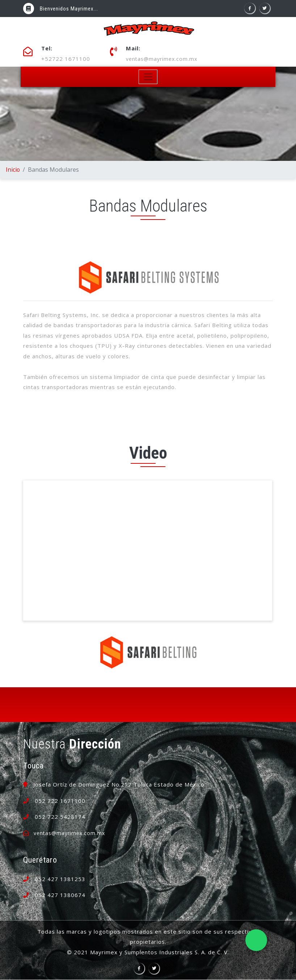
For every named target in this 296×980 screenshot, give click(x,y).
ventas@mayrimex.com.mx (163, 59)
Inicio (13, 170)
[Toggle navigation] (148, 78)
